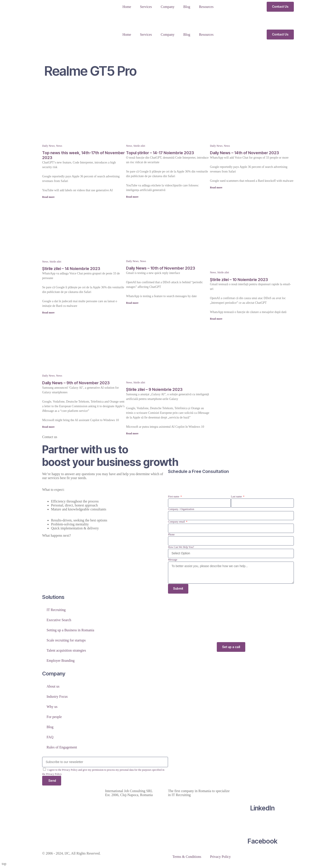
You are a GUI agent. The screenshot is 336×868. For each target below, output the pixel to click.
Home (127, 7)
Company (168, 7)
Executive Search (59, 620)
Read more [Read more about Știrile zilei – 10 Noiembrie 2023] (216, 319)
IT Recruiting (56, 610)
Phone (171, 534)
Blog (187, 7)
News (59, 146)
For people (54, 717)
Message (173, 560)
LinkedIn (262, 808)
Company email (177, 522)
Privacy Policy (220, 857)
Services (146, 7)
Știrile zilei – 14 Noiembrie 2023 (71, 269)
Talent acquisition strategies (66, 651)
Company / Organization (181, 509)
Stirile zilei (139, 146)
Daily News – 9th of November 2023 (76, 383)
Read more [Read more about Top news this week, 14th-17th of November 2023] (48, 197)
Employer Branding (61, 661)
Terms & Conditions (187, 857)
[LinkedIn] (262, 791)
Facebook (262, 842)
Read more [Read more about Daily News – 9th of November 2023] (48, 427)
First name (174, 497)
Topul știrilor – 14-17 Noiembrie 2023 (160, 153)
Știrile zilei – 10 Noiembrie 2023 (239, 280)
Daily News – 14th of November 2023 (244, 153)
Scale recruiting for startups (66, 640)
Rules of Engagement (62, 747)
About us (53, 687)
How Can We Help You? (181, 547)
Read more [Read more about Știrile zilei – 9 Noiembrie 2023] (132, 433)
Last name (237, 497)
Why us (52, 707)
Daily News (48, 146)
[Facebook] (262, 825)
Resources (206, 7)
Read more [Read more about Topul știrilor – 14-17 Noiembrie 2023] (132, 197)
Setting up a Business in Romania (70, 630)
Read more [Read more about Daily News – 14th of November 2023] (216, 187)
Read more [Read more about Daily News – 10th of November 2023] (132, 303)
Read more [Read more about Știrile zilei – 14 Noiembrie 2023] (48, 313)
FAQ (50, 737)
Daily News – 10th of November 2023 (161, 268)
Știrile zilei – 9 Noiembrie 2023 (154, 389)
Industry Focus (57, 697)
